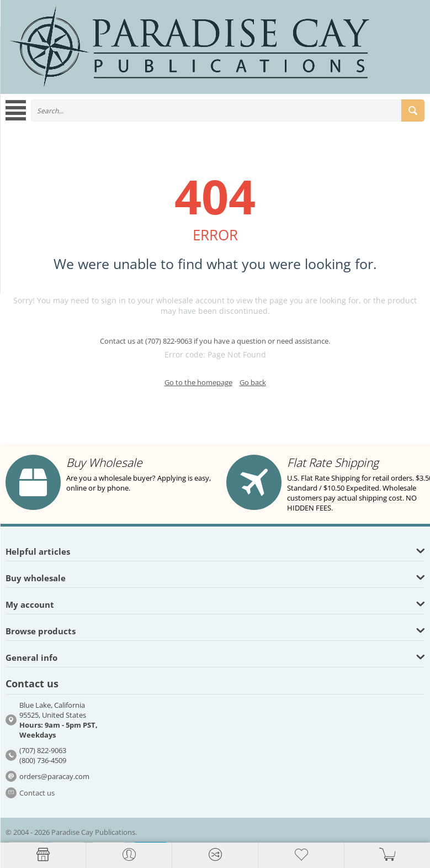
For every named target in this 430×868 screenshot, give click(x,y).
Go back (253, 382)
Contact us (37, 793)
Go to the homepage (198, 382)
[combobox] (228, 111)
